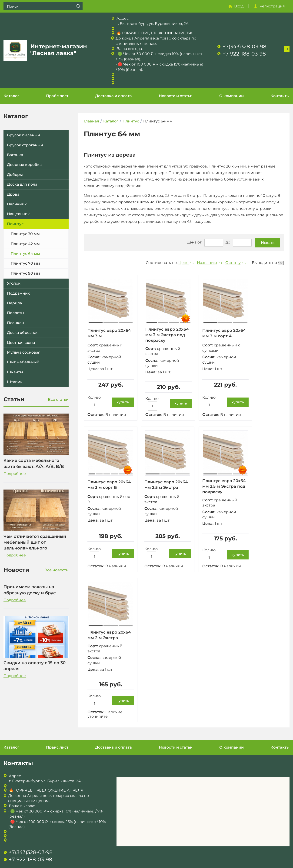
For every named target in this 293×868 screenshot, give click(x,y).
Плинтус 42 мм (25, 244)
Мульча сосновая (24, 352)
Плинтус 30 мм (25, 234)
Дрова (13, 194)
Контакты (280, 96)
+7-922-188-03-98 (244, 54)
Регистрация (272, 6)
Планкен (16, 323)
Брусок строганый (25, 145)
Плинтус (15, 224)
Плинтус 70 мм (25, 263)
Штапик (15, 382)
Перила (14, 303)
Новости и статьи (176, 96)
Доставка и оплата (113, 96)
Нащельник (18, 214)
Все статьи (58, 399)
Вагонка (15, 155)
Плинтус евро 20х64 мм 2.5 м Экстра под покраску (227, 487)
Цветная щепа (21, 343)
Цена (191, 242)
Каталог (11, 96)
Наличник (17, 204)
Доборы (15, 175)
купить (123, 402)
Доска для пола (22, 184)
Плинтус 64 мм (25, 254)
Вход (239, 6)
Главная (91, 121)
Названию (206, 263)
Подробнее (15, 474)
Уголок (14, 283)
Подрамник (18, 293)
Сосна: (94, 357)
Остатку (233, 263)
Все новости (57, 570)
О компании (231, 96)
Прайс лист (57, 96)
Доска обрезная (23, 333)
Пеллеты (16, 313)
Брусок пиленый (23, 135)
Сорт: (93, 345)
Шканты (15, 372)
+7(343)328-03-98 (244, 47)
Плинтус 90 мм (25, 273)
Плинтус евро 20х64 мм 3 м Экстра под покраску (168, 335)
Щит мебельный (23, 362)
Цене (183, 263)
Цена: (93, 369)
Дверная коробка (24, 165)
